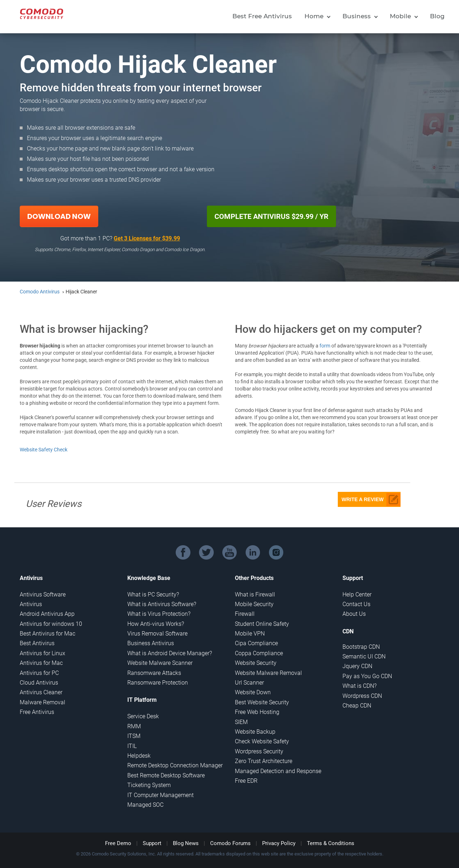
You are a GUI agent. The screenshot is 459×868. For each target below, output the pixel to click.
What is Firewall (255, 594)
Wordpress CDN (362, 696)
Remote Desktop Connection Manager (175, 765)
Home (314, 16)
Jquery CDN (357, 666)
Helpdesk (139, 756)
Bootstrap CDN (361, 647)
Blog (437, 16)
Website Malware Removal (268, 673)
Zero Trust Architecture (264, 761)
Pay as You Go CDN (367, 676)
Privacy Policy (279, 843)
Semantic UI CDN (364, 656)
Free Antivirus (37, 712)
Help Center (357, 594)
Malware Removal (42, 702)
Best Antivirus (37, 643)
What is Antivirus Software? (162, 604)
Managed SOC (145, 805)
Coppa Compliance (259, 653)
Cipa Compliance (256, 643)
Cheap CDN (357, 706)
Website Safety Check (44, 450)
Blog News (186, 843)
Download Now (59, 216)
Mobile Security (254, 604)
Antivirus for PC (39, 673)
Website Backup (255, 732)
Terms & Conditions (331, 843)
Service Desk (143, 716)
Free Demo (118, 843)
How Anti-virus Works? (156, 624)
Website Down (253, 692)
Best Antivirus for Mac (48, 634)
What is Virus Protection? (159, 614)
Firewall (245, 614)
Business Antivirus (151, 643)
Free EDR (246, 781)
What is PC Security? (153, 594)
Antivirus (31, 604)
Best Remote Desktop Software (166, 775)
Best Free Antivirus (262, 16)
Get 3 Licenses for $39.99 (147, 238)
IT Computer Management (160, 795)
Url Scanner (249, 683)
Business (357, 16)
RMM (134, 726)
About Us (354, 614)
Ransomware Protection (158, 683)
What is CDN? (359, 686)
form (325, 346)
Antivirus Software (43, 594)
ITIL (132, 746)
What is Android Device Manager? (170, 653)
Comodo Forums (230, 843)
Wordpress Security (259, 751)
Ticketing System (149, 785)
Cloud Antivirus (39, 683)
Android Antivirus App (47, 614)
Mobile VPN (250, 634)
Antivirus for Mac (41, 663)
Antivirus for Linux (42, 653)
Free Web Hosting (257, 712)
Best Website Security (262, 702)
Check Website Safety (262, 741)
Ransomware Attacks (154, 673)
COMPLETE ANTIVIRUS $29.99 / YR (271, 216)
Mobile (400, 16)
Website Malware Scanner (160, 663)
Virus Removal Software (157, 634)
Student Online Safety (262, 624)
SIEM (241, 722)
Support (152, 843)
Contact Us (356, 604)
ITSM (134, 736)
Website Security (256, 663)
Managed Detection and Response (278, 771)
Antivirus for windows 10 (51, 624)
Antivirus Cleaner (41, 692)
